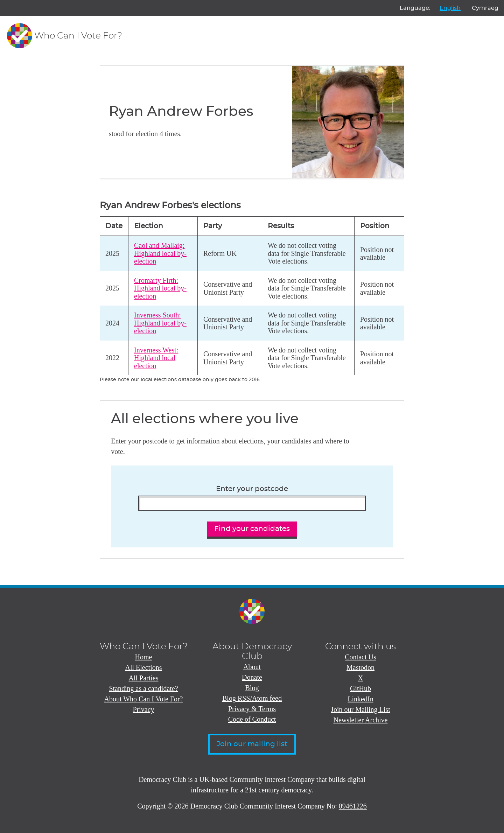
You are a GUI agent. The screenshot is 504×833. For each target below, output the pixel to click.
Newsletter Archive (361, 720)
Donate (252, 677)
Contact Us (360, 657)
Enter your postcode (252, 489)
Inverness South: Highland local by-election (160, 323)
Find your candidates (252, 529)
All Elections (144, 667)
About (252, 667)
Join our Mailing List (360, 709)
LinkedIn (360, 699)
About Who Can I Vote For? (144, 699)
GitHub (360, 688)
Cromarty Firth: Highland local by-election (160, 288)
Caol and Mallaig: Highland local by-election (160, 253)
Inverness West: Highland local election (156, 358)
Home (144, 657)
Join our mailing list (252, 744)
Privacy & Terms (252, 709)
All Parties (144, 678)
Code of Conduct (252, 719)
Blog (252, 688)
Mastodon (360, 667)
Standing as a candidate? (143, 688)
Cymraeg (485, 8)
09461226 (353, 806)
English (450, 8)
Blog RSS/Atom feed (252, 698)
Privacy (143, 709)
